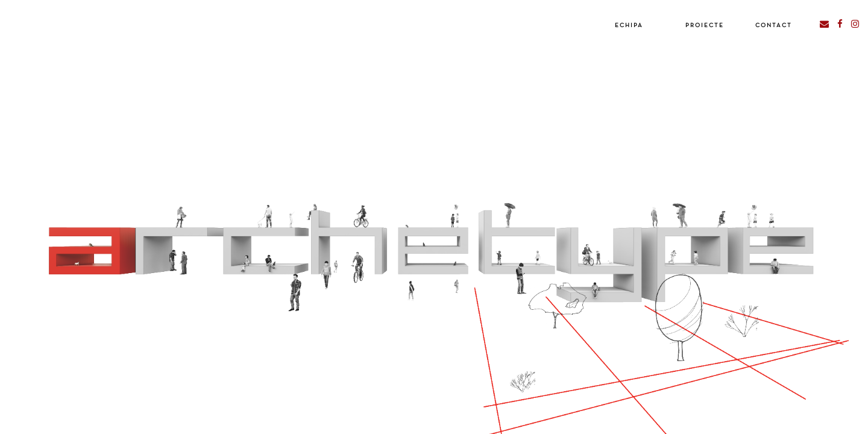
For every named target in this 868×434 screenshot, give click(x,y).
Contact (774, 26)
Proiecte (705, 26)
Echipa (629, 26)
